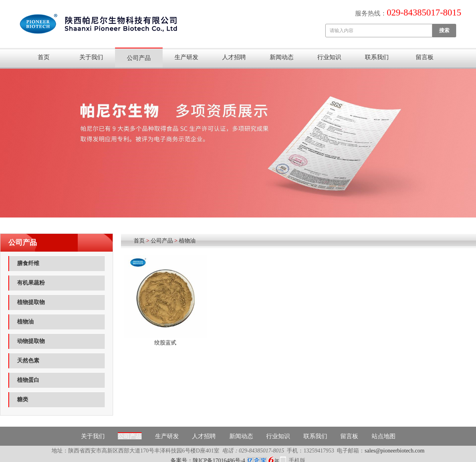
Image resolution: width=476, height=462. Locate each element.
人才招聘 (234, 57)
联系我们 (377, 57)
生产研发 (186, 57)
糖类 (23, 399)
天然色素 (28, 361)
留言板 (425, 57)
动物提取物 (31, 341)
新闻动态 (282, 57)
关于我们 (91, 57)
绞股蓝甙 (165, 343)
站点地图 (384, 436)
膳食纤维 (28, 263)
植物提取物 (31, 302)
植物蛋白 (28, 380)
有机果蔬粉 (31, 283)
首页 (44, 57)
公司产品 (139, 58)
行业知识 (329, 57)
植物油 (25, 322)
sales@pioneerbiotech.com (394, 451)
